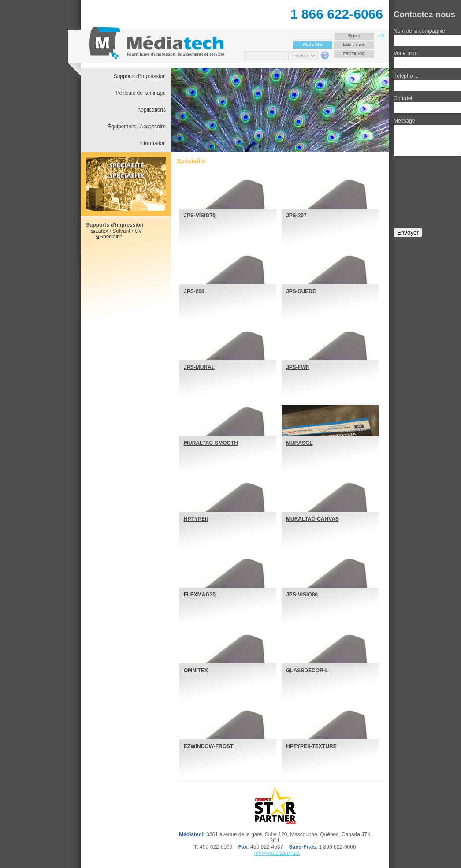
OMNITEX (196, 671)
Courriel (403, 98)
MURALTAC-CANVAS (312, 519)
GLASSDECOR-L (307, 671)
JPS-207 (296, 216)
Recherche (313, 45)
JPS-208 (194, 291)
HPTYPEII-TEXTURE (311, 746)
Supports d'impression (115, 225)
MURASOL (299, 443)
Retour (354, 36)
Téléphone (406, 76)
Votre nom (406, 53)
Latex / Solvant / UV (119, 231)
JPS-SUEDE (301, 291)
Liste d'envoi (354, 45)
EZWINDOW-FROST (208, 746)
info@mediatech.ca (277, 853)
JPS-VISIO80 (302, 595)
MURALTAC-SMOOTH (211, 443)
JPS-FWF (298, 367)
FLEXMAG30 (200, 595)
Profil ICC (354, 54)
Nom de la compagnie (419, 31)
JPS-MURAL (199, 367)
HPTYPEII (196, 519)
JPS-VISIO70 (200, 216)
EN (381, 36)
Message (404, 121)
